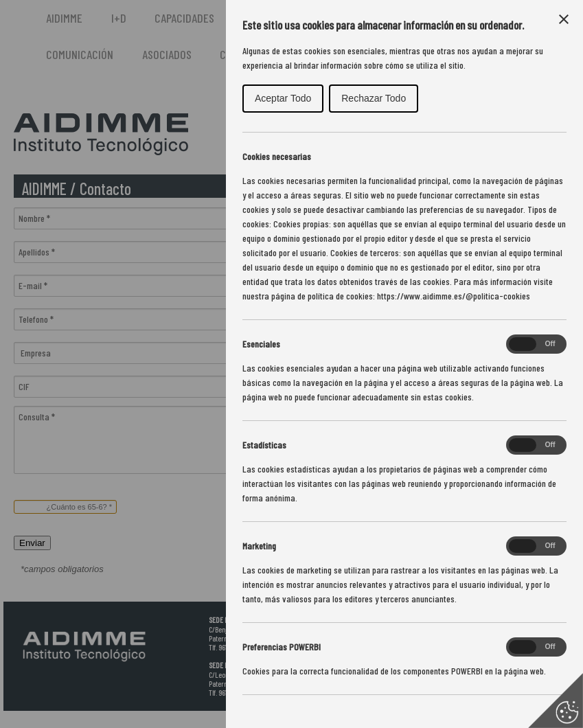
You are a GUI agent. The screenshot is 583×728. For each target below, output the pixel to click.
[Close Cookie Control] (564, 19)
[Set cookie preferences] (556, 701)
